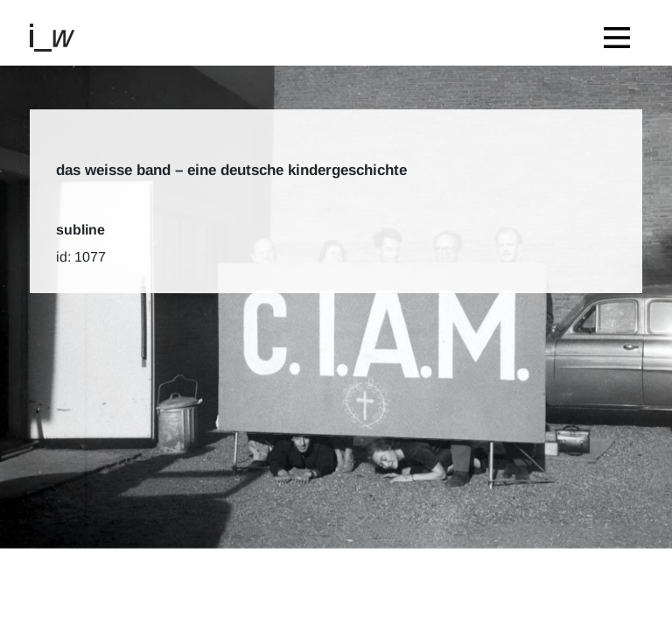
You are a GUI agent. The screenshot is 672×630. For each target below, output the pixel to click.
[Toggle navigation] (621, 33)
